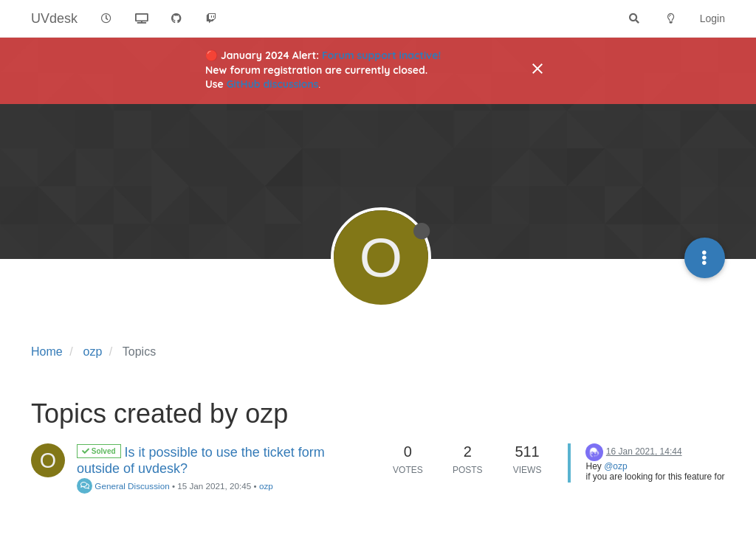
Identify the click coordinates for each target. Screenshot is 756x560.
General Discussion (123, 486)
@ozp (616, 466)
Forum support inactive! (381, 55)
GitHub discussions (273, 84)
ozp (266, 486)
